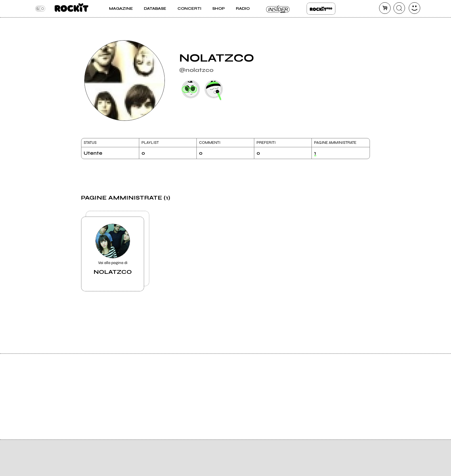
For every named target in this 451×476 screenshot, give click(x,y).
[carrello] (385, 8)
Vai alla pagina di (113, 250)
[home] (71, 9)
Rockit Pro (321, 9)
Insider (278, 9)
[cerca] (399, 8)
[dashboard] (414, 8)
